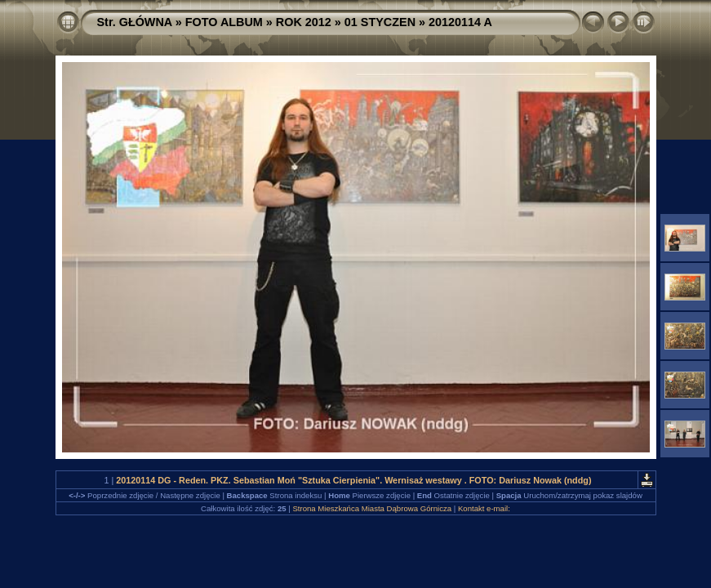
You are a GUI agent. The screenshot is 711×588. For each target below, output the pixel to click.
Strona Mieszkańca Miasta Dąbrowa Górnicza (372, 508)
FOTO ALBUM (224, 22)
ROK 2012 (304, 22)
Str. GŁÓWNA (135, 22)
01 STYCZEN (380, 22)
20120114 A (460, 22)
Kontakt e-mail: (484, 508)
